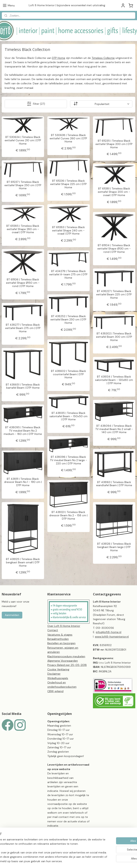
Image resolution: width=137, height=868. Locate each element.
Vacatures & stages (60, 635)
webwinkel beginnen (108, 854)
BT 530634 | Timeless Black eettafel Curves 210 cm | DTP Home (23, 140)
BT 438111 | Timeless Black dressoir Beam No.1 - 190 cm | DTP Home (23, 482)
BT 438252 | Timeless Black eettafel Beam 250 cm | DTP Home (68, 319)
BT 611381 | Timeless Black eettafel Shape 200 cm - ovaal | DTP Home (114, 192)
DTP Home (59, 58)
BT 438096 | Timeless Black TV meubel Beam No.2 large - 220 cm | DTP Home (68, 460)
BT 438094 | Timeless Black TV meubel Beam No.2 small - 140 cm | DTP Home (114, 429)
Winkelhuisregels (58, 678)
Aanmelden (12, 615)
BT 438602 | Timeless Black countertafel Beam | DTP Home (68, 374)
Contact (53, 630)
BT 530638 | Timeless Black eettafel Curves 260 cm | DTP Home (68, 138)
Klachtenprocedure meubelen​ (66, 656)
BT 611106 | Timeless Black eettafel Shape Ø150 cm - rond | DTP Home (23, 283)
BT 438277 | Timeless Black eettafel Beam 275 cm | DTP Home (23, 328)
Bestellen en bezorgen (61, 643)
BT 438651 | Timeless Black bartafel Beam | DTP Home (23, 386)
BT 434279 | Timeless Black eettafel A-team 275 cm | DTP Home (68, 274)
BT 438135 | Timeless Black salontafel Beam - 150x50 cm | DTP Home (68, 416)
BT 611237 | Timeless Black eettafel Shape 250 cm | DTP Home (23, 185)
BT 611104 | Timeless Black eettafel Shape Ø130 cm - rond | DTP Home (114, 249)
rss (95, 854)
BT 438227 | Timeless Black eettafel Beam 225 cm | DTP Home (114, 294)
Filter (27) (36, 104)
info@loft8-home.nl (109, 632)
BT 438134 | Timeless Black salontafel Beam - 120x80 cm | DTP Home (114, 380)
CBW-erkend (55, 691)
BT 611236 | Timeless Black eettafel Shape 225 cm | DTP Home (68, 184)
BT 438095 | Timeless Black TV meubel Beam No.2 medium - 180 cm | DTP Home (23, 431)
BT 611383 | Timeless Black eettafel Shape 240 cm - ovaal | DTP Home (68, 230)
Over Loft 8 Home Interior (64, 626)
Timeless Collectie (103, 58)
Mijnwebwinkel (68, 861)
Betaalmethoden (58, 639)
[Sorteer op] (101, 104)
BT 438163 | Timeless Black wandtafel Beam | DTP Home (114, 484)
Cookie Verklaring (58, 669)
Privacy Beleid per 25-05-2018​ (67, 665)
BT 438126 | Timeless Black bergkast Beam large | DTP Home (114, 547)
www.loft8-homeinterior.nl (112, 637)
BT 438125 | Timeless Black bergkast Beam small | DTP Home (23, 562)
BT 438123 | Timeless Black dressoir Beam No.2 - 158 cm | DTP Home (68, 515)
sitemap (87, 854)
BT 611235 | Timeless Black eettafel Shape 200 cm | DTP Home (114, 144)
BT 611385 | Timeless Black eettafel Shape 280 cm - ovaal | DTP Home (23, 229)
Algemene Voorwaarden (63, 661)
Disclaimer (54, 674)
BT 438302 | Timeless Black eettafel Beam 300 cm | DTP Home (114, 337)
